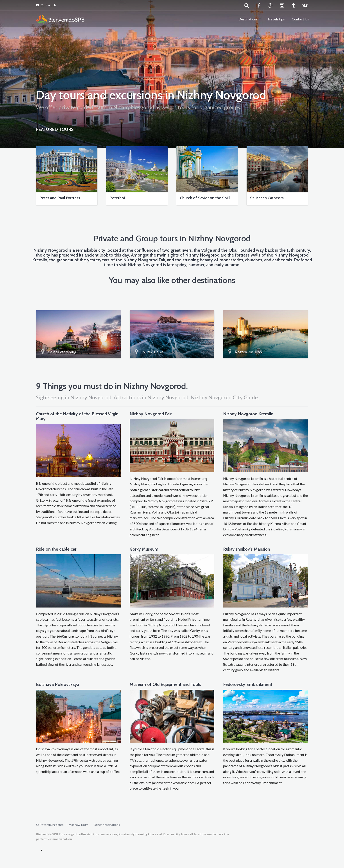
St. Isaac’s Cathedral (267, 198)
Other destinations (107, 825)
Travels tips (276, 19)
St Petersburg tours (50, 825)
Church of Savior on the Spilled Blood (213, 198)
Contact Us (46, 5)
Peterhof (118, 198)
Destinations (248, 19)
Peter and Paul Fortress (60, 198)
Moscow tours (79, 825)
